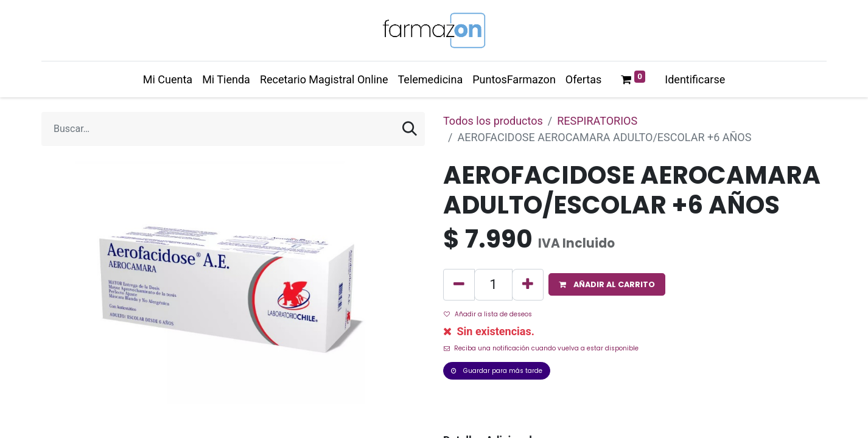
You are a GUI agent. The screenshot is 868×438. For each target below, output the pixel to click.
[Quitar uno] (459, 285)
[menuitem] (168, 79)
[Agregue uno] (528, 285)
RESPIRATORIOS (597, 121)
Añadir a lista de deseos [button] (488, 314)
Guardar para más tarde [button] (497, 371)
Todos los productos (493, 121)
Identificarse (695, 79)
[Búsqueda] (410, 129)
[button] (607, 284)
